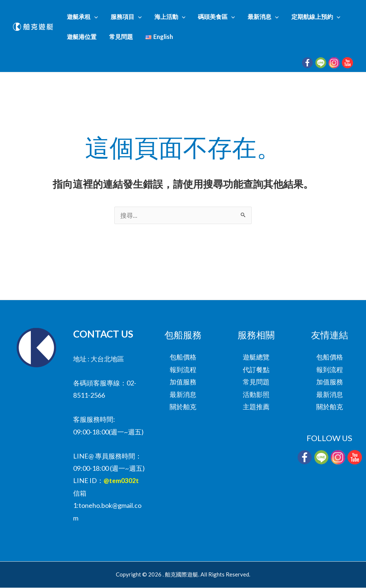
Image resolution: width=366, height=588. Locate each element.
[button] (97, 19)
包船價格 (183, 357)
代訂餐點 (256, 370)
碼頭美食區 (199, 19)
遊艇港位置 (330, 19)
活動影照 (256, 395)
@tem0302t (121, 481)
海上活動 (159, 19)
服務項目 (122, 19)
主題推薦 (256, 407)
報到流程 (183, 370)
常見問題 (82, 43)
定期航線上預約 (285, 19)
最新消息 (239, 19)
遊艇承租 (85, 19)
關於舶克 (183, 407)
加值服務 (183, 382)
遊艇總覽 (256, 357)
